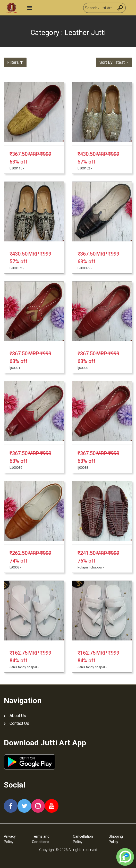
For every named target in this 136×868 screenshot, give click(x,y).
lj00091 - (16, 368)
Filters (15, 62)
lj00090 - (84, 368)
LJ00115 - (17, 168)
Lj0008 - (15, 567)
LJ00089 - (17, 468)
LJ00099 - (85, 268)
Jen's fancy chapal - (24, 667)
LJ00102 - (85, 168)
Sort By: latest (113, 62)
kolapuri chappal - (91, 567)
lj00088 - (84, 468)
